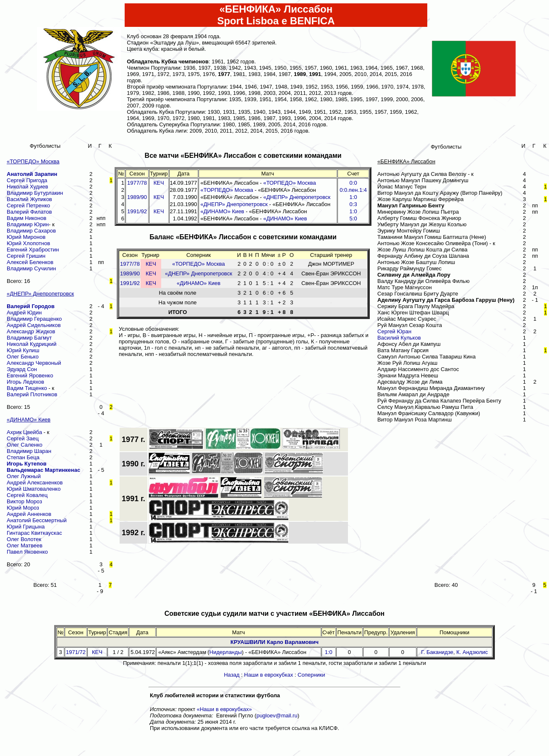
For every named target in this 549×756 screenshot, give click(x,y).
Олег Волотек (24, 539)
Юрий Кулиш (23, 350)
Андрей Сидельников (34, 325)
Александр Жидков (31, 331)
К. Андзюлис (472, 652)
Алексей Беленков (30, 262)
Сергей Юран (394, 331)
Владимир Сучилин (31, 268)
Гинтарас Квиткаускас (34, 533)
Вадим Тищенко (27, 388)
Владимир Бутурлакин (35, 193)
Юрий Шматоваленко (34, 489)
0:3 (353, 204)
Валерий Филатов (29, 212)
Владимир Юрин (28, 224)
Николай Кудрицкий (32, 344)
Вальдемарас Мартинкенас (43, 470)
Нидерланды (226, 652)
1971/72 (76, 652)
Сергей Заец (23, 438)
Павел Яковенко (27, 552)
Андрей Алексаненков (35, 483)
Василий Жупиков (29, 199)
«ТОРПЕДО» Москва (290, 183)
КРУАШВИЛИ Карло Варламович (274, 642)
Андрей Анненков (29, 514)
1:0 (353, 197)
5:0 (353, 218)
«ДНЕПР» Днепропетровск (297, 197)
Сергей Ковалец (27, 495)
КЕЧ (159, 183)
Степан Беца (23, 457)
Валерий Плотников (32, 394)
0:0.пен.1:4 (353, 190)
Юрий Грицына (26, 527)
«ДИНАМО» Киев (222, 211)
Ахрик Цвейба (24, 432)
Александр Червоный (34, 363)
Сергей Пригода (27, 180)
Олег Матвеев (25, 545)
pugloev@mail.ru (277, 715)
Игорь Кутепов (27, 464)
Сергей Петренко (28, 205)
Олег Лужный (24, 476)
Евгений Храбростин (33, 250)
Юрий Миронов (26, 237)
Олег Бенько (23, 357)
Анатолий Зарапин (32, 174)
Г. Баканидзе (437, 652)
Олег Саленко (25, 445)
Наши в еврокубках (269, 675)
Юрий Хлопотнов (28, 243)
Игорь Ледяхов (25, 382)
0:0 (353, 183)
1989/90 (137, 197)
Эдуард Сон (22, 369)
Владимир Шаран (29, 451)
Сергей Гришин (26, 256)
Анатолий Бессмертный (37, 520)
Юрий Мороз (23, 508)
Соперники (311, 675)
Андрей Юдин (24, 313)
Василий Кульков (399, 338)
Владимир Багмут (29, 338)
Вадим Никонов (26, 218)
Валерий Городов (31, 306)
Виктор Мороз (24, 501)
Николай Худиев (27, 187)
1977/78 (137, 183)
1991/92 (137, 211)
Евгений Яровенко (30, 375)
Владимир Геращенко (34, 319)
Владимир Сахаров (31, 231)
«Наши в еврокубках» (224, 709)
